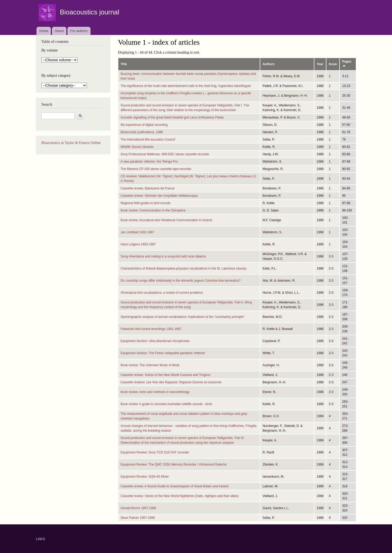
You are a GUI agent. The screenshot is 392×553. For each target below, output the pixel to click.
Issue (333, 64)
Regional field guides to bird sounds (146, 203)
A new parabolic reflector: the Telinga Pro (149, 162)
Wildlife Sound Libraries (137, 147)
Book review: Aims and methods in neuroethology (155, 392)
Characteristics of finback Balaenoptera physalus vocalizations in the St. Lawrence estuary (184, 268)
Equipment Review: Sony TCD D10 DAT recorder (155, 452)
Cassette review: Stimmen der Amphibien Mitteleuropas (159, 196)
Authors (269, 64)
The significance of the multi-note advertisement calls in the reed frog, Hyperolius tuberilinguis (186, 86)
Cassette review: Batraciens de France (148, 188)
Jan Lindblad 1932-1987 (138, 232)
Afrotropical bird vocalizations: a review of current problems (162, 293)
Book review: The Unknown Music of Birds (150, 365)
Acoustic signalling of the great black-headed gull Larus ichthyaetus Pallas (172, 117)
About (59, 31)
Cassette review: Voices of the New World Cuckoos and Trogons (166, 375)
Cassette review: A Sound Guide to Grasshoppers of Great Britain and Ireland (175, 486)
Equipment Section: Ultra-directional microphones (155, 341)
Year (320, 64)
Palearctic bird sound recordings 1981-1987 (151, 329)
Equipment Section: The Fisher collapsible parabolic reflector (163, 353)
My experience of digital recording (144, 125)
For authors (79, 31)
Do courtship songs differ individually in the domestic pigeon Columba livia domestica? (181, 281)
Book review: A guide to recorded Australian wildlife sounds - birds (166, 404)
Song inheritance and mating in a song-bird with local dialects (163, 256)
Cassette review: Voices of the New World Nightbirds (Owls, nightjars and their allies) (180, 496)
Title (124, 64)
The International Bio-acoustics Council (148, 139)
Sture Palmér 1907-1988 (138, 518)
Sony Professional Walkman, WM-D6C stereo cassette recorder (165, 154)
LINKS (41, 539)
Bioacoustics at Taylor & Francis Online (71, 143)
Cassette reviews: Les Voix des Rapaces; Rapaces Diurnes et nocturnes (171, 382)
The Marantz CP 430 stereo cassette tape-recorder (156, 169)
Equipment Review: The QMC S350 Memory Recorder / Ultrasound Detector (174, 464)
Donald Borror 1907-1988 (138, 508)
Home (44, 31)
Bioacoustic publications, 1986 (142, 132)
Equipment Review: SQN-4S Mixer (145, 477)
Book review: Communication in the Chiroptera (153, 210)
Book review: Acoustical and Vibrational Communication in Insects (167, 220)
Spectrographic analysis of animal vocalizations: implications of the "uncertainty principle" (183, 317)
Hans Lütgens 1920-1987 (138, 244)
